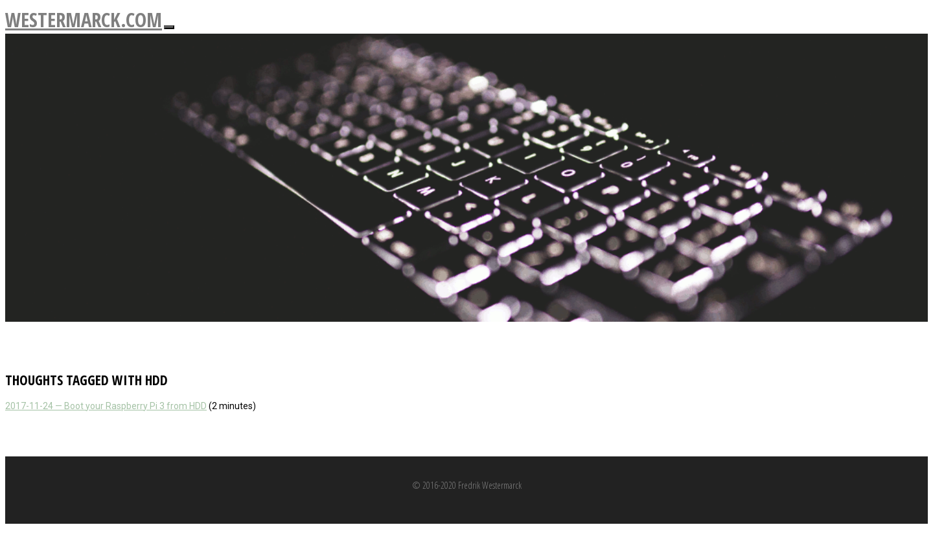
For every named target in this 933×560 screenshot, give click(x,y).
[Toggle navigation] (169, 43)
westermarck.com (84, 35)
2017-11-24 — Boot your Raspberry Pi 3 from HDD (106, 437)
